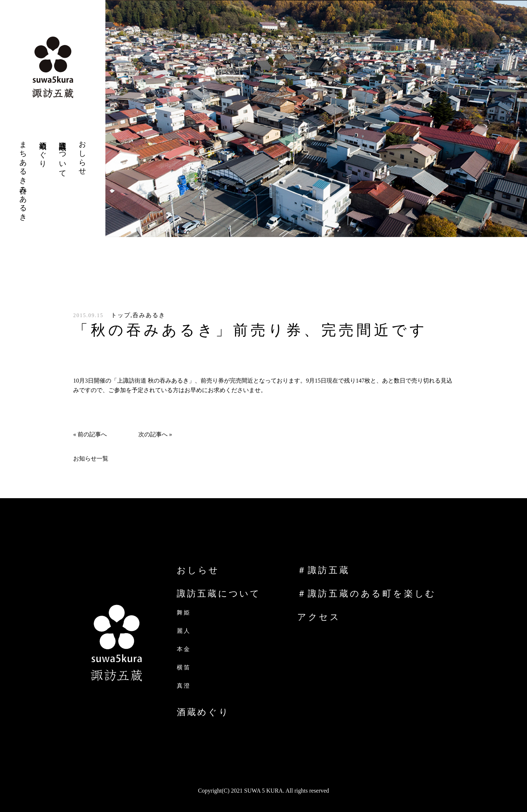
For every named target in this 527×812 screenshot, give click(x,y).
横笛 (184, 667)
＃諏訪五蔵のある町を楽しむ (367, 594)
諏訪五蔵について (219, 594)
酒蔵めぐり (203, 712)
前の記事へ (92, 434)
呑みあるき (149, 315)
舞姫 (184, 612)
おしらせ (198, 570)
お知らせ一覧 (91, 458)
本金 (184, 649)
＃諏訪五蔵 (324, 570)
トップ (121, 315)
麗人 (184, 631)
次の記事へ (153, 434)
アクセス (319, 617)
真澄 (184, 686)
